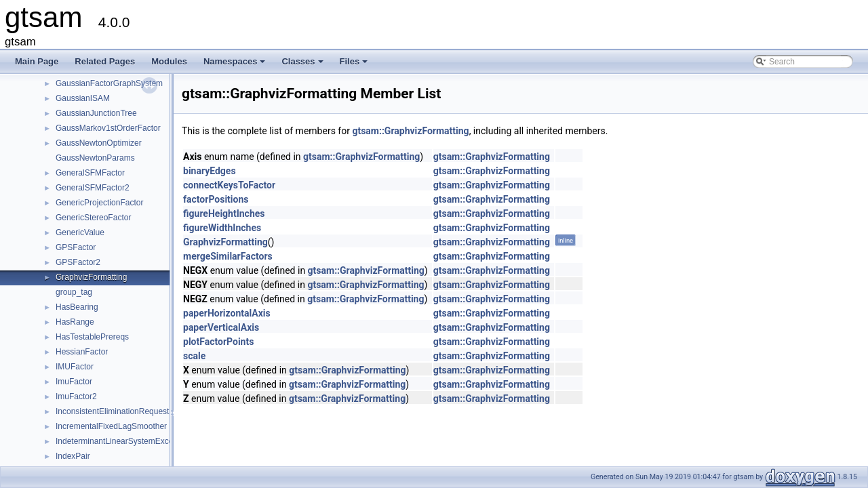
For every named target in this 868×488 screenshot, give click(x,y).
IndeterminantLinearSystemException (123, 441)
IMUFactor (75, 367)
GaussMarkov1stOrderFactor (108, 128)
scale (194, 356)
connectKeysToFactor (229, 185)
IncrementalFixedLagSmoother (111, 426)
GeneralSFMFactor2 (93, 188)
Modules (169, 61)
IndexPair (73, 456)
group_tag (74, 292)
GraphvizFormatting (91, 277)
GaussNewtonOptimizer (99, 143)
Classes (303, 65)
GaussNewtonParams (95, 158)
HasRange (75, 322)
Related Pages (105, 61)
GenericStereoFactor (93, 218)
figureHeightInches (224, 213)
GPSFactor (76, 247)
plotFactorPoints (218, 342)
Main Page (37, 61)
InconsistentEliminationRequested (117, 411)
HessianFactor (82, 352)
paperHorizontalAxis (227, 313)
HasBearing (77, 307)
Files (355, 65)
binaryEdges (210, 171)
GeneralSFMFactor (90, 173)
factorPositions (216, 199)
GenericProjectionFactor (99, 203)
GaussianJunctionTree (96, 113)
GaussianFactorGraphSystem (109, 83)
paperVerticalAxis (221, 327)
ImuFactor (74, 382)
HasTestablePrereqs (92, 337)
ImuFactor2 (76, 396)
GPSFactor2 (78, 262)
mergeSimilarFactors (228, 256)
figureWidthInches (222, 228)
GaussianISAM (83, 98)
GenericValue (80, 232)
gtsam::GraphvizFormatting (410, 131)
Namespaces (236, 65)
